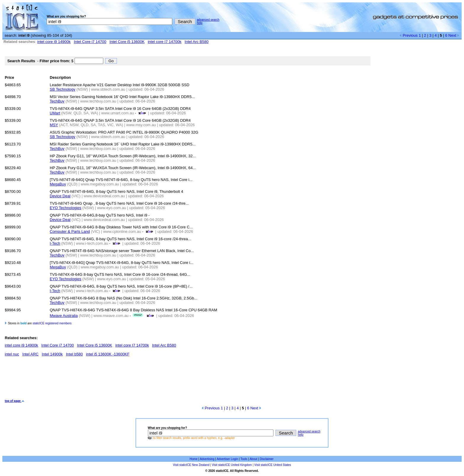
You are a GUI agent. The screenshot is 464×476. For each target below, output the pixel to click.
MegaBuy (58, 184)
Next (454, 35)
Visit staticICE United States (273, 465)
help (200, 23)
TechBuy (57, 101)
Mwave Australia (64, 316)
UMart (55, 113)
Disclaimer (267, 459)
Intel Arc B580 (197, 42)
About (253, 459)
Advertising (207, 459)
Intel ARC (30, 354)
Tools (244, 459)
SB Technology (63, 89)
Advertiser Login (227, 459)
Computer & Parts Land (70, 231)
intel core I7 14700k (164, 42)
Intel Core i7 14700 (90, 42)
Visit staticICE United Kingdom (232, 465)
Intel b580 (74, 354)
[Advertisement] (112, 380)
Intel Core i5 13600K (127, 42)
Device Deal (60, 196)
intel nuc (12, 354)
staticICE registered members (52, 323)
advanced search (208, 20)
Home (194, 459)
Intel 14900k (52, 354)
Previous (409, 35)
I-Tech (55, 243)
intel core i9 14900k (54, 42)
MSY (54, 125)
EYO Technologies (66, 208)
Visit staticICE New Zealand (191, 465)
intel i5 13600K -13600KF (108, 354)
